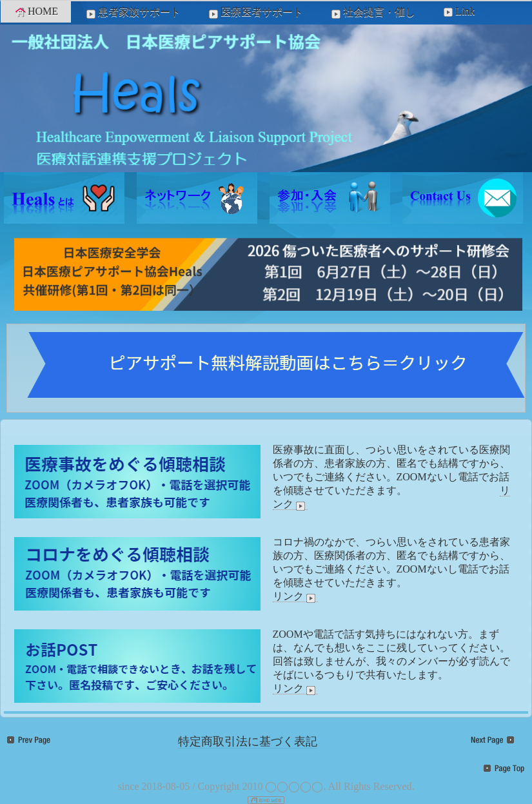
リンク (295, 596)
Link (458, 12)
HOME (36, 12)
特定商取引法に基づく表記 (248, 741)
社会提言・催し (372, 13)
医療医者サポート (255, 13)
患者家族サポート (132, 13)
